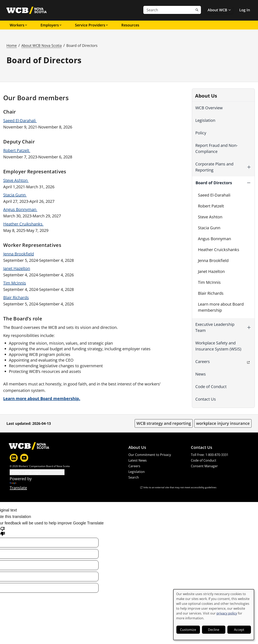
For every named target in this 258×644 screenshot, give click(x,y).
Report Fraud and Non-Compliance (216, 148)
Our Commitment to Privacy (150, 455)
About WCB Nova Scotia (42, 45)
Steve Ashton (210, 217)
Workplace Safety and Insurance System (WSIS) (218, 346)
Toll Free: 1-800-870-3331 (210, 455)
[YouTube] (24, 458)
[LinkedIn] (14, 458)
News (201, 374)
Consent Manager (204, 466)
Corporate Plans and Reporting (214, 167)
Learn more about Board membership (221, 307)
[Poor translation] (3, 531)
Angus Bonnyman (214, 239)
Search (134, 477)
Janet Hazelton (211, 271)
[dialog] (214, 615)
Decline (214, 630)
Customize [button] (188, 630)
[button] (249, 167)
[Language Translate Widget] (37, 472)
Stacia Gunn (209, 228)
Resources (130, 25)
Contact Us (206, 399)
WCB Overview (209, 108)
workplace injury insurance (223, 423)
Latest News (138, 460)
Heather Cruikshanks (23, 224)
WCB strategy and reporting (164, 423)
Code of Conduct (211, 387)
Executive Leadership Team (215, 327)
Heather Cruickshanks (219, 250)
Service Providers (92, 25)
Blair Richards (211, 293)
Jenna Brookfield (213, 260)
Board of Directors (214, 183)
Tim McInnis (209, 282)
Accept (239, 630)
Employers (51, 25)
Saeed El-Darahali (214, 195)
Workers (19, 25)
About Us (137, 447)
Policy (201, 133)
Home (12, 45)
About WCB (219, 10)
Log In (245, 10)
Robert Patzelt (211, 206)
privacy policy (227, 613)
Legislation (205, 120)
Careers (203, 361)
